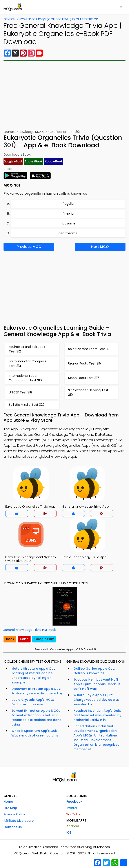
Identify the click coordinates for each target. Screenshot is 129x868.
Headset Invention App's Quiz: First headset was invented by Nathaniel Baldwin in (97, 715)
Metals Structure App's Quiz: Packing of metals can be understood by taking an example (34, 675)
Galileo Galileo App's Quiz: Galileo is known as (94, 671)
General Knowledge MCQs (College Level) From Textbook (51, 19)
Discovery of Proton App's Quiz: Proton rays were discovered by (37, 691)
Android (73, 826)
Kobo (24, 639)
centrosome (68, 233)
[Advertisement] (65, 95)
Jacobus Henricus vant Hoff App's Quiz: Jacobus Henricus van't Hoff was (97, 684)
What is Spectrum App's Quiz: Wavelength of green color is (35, 733)
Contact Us (13, 827)
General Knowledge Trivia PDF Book (29, 630)
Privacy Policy (14, 814)
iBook (10, 639)
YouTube (73, 814)
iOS (69, 832)
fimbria (68, 213)
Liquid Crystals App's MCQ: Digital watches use (33, 702)
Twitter (72, 808)
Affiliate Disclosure (19, 821)
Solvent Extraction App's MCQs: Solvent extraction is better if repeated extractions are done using (36, 718)
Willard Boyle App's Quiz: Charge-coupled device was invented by (96, 700)
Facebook (74, 802)
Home (8, 802)
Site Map (10, 808)
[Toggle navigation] (121, 7)
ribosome (68, 223)
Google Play (44, 639)
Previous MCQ (29, 247)
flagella (68, 204)
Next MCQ (100, 247)
